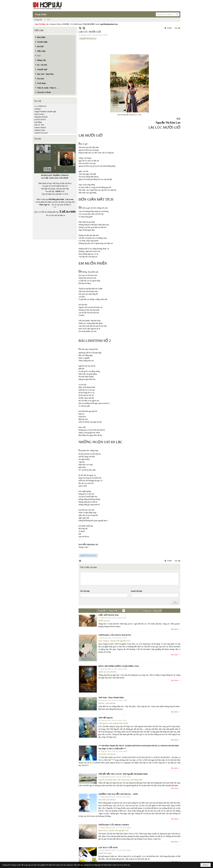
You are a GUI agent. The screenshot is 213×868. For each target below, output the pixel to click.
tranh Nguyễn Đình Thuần (118, 723)
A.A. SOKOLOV (40, 106)
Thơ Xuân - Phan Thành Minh (111, 697)
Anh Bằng (38, 122)
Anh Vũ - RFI (39, 125)
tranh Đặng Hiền (136, 780)
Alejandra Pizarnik (41, 117)
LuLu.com (69, 199)
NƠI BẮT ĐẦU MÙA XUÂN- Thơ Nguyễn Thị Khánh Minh (123, 774)
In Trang (80, 561)
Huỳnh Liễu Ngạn (105, 853)
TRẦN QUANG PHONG (107, 672)
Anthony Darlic (40, 130)
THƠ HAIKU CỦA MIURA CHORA (114, 825)
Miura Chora (103, 831)
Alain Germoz (39, 114)
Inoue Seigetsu (104, 641)
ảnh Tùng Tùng (123, 780)
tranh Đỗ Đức (111, 703)
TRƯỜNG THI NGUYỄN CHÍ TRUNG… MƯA (118, 794)
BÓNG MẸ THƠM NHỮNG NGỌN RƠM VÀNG (119, 666)
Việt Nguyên (103, 723)
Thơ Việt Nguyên (106, 718)
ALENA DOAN (40, 120)
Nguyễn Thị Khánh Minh (107, 780)
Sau (176, 28)
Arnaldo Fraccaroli (41, 133)
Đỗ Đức (101, 703)
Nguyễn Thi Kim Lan (88, 39)
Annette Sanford (40, 128)
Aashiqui (37, 109)
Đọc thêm (174, 629)
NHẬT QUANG (104, 621)
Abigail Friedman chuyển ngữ (45, 112)
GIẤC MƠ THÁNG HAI (108, 615)
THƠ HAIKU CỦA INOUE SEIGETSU (115, 635)
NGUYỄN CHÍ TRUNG (107, 754)
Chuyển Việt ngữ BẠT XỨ (120, 641)
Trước (169, 28)
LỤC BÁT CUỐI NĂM (108, 847)
